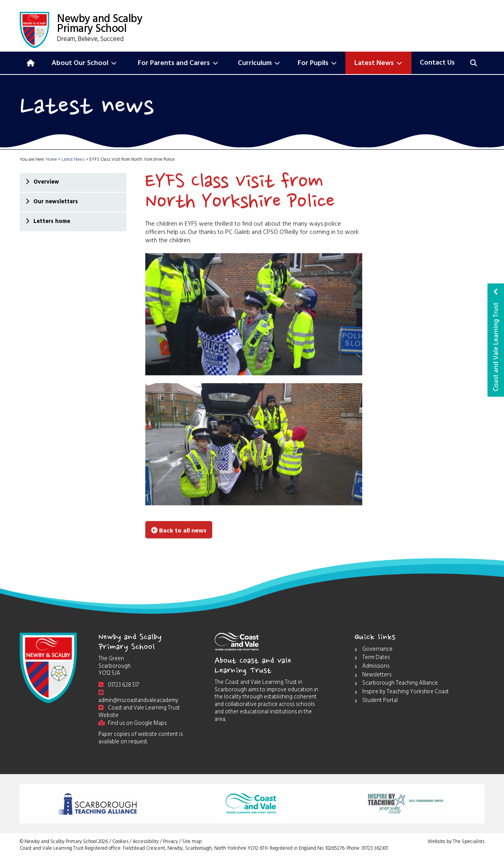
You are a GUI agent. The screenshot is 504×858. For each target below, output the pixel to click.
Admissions (372, 667)
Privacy (170, 842)
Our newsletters (55, 202)
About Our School (84, 64)
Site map (192, 842)
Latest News (378, 64)
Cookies (120, 842)
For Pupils (317, 64)
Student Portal (376, 701)
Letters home (51, 222)
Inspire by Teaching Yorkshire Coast (402, 693)
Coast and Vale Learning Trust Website (139, 712)
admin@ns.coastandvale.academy (138, 698)
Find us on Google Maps (132, 724)
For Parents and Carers (178, 64)
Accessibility (146, 842)
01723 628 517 (119, 686)
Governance (373, 650)
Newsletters (373, 676)
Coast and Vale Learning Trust (496, 340)
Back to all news (179, 530)
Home (51, 160)
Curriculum (259, 64)
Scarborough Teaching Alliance (396, 684)
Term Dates (372, 658)
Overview (46, 183)
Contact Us (437, 63)
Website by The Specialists (456, 842)
